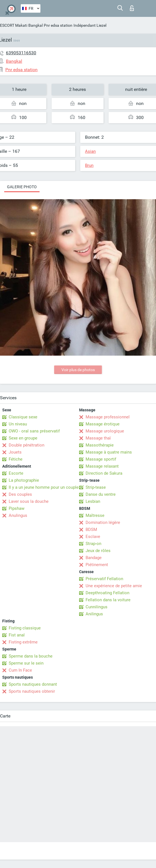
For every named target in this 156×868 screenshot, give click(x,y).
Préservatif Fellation (104, 579)
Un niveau (18, 424)
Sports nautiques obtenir (32, 691)
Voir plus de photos (78, 370)
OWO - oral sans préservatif (34, 431)
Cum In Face (20, 670)
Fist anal (17, 635)
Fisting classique (25, 628)
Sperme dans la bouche (31, 656)
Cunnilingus (97, 607)
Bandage (94, 558)
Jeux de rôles (98, 551)
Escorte (16, 473)
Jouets (15, 452)
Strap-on (93, 544)
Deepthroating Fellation (107, 593)
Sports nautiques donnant (33, 684)
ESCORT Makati (14, 25)
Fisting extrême (23, 642)
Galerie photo (22, 187)
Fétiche (16, 459)
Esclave (93, 537)
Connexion (132, 8)
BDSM (91, 530)
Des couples (20, 494)
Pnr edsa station (58, 25)
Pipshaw (17, 508)
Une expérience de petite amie (114, 586)
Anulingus (18, 515)
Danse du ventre (101, 494)
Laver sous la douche (29, 501)
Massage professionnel (108, 417)
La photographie (24, 480)
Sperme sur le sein (26, 663)
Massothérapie (100, 445)
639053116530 (21, 53)
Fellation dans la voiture (108, 600)
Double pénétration (27, 445)
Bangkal (35, 25)
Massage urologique (105, 431)
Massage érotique (103, 424)
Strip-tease (96, 487)
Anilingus (94, 614)
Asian (90, 151)
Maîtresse (95, 515)
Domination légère (103, 522)
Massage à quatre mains (109, 452)
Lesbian (93, 501)
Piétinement (97, 565)
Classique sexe (23, 417)
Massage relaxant (102, 466)
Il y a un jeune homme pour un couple (44, 487)
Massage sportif (101, 459)
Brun (89, 165)
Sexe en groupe (23, 438)
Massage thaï (98, 438)
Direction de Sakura (104, 473)
